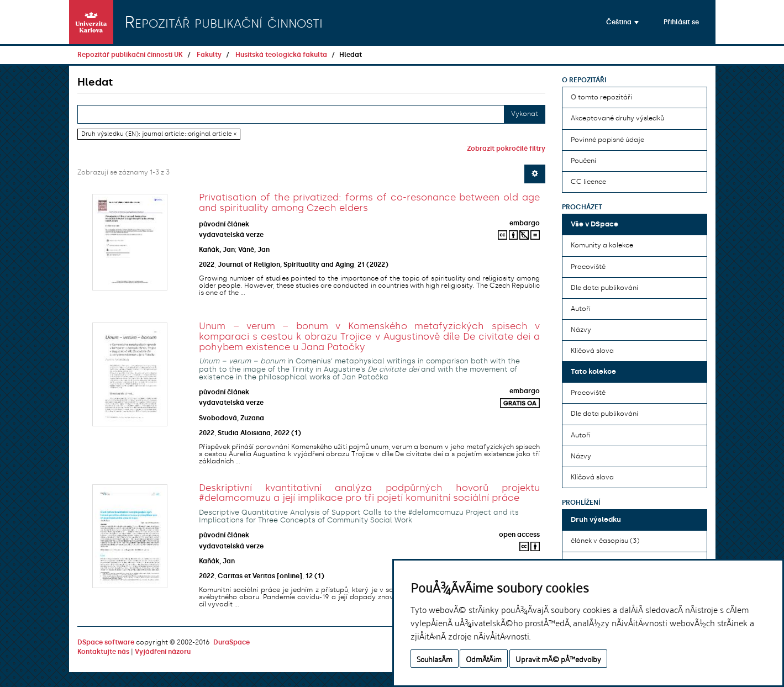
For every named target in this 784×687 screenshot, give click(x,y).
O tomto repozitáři (601, 97)
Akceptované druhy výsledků (617, 118)
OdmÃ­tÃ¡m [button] (484, 659)
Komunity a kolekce (602, 245)
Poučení (583, 161)
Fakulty (209, 55)
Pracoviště (588, 267)
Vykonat (525, 114)
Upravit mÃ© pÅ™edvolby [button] (558, 659)
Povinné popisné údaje (607, 140)
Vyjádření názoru (163, 652)
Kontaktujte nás (103, 652)
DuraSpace (231, 642)
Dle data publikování (604, 288)
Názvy (581, 330)
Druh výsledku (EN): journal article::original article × (159, 134)
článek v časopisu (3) (605, 541)
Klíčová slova (592, 351)
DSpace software (106, 642)
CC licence (588, 182)
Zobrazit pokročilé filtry (506, 149)
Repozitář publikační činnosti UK (130, 55)
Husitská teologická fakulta (281, 55)
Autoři (581, 309)
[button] (622, 22)
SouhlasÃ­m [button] (435, 659)
